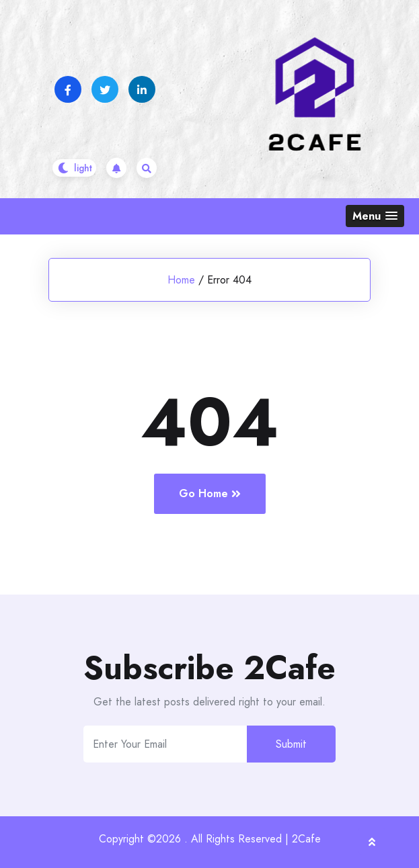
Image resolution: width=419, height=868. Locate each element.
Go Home (210, 493)
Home (181, 280)
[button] (375, 216)
